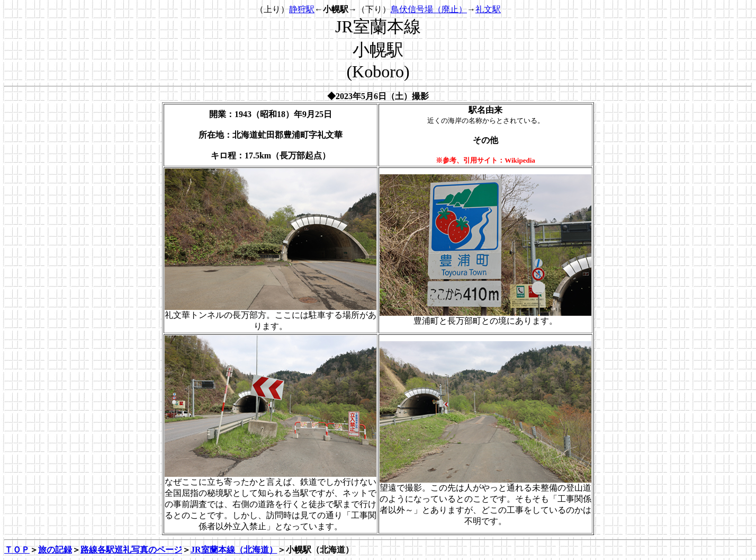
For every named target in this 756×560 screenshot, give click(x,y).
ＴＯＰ (17, 550)
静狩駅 (302, 9)
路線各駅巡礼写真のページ (131, 550)
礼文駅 (488, 9)
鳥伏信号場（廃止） (429, 9)
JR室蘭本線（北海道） (234, 550)
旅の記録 (55, 550)
